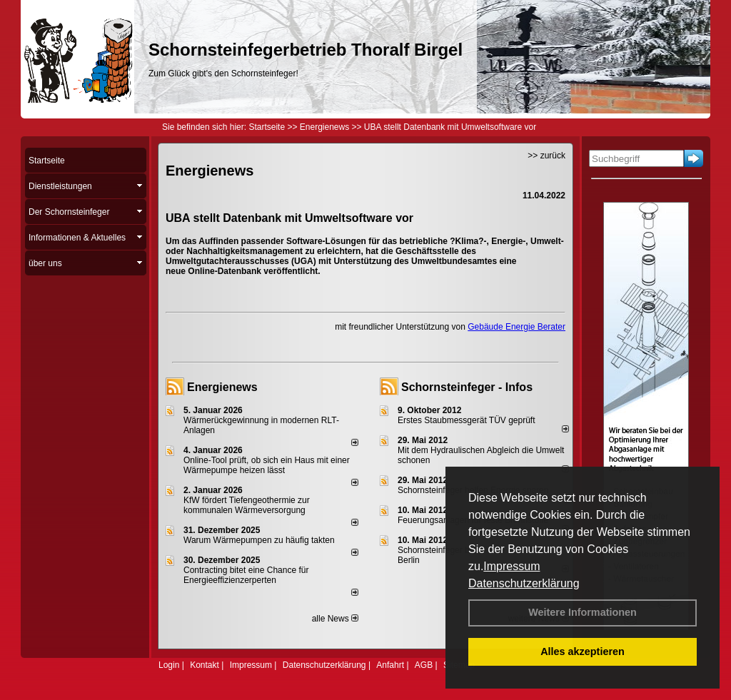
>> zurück (546, 156)
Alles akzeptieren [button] (583, 651)
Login (169, 665)
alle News (335, 619)
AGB (424, 665)
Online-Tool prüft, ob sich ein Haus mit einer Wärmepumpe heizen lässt (267, 465)
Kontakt (205, 665)
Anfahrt (390, 665)
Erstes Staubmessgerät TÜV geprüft (467, 420)
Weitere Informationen (583, 612)
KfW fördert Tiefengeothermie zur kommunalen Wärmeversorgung (247, 505)
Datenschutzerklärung (524, 583)
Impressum (511, 566)
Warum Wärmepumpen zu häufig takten (259, 540)
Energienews (222, 387)
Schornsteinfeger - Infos (467, 387)
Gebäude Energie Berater (516, 327)
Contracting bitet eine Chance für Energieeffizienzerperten (246, 575)
